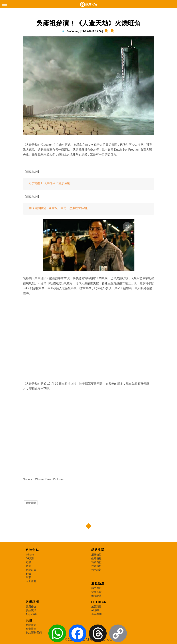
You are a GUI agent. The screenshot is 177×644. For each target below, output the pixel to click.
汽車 (28, 577)
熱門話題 (96, 570)
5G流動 (30, 558)
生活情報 (96, 558)
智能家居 (31, 570)
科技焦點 (32, 550)
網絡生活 (98, 550)
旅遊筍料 (96, 566)
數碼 (28, 566)
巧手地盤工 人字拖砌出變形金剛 (49, 183)
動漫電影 (31, 503)
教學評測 (32, 602)
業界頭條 (96, 606)
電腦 (28, 562)
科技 (28, 574)
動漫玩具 (96, 596)
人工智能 (31, 581)
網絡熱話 (96, 555)
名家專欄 (96, 614)
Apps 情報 (32, 614)
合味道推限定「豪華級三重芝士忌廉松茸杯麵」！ (61, 208)
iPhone (30, 555)
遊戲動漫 (98, 583)
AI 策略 (96, 610)
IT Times (99, 602)
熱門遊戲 (96, 588)
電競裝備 (96, 592)
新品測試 (31, 610)
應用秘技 (31, 606)
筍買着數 (96, 562)
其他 (29, 620)
